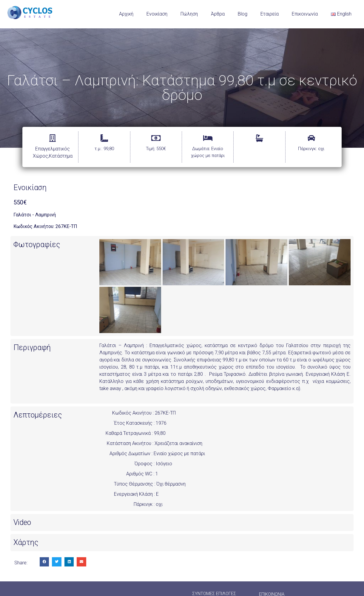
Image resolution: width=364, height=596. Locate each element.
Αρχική (126, 14)
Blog (243, 14)
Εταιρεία (270, 14)
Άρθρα (218, 14)
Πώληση (189, 14)
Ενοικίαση (157, 14)
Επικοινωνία (305, 14)
